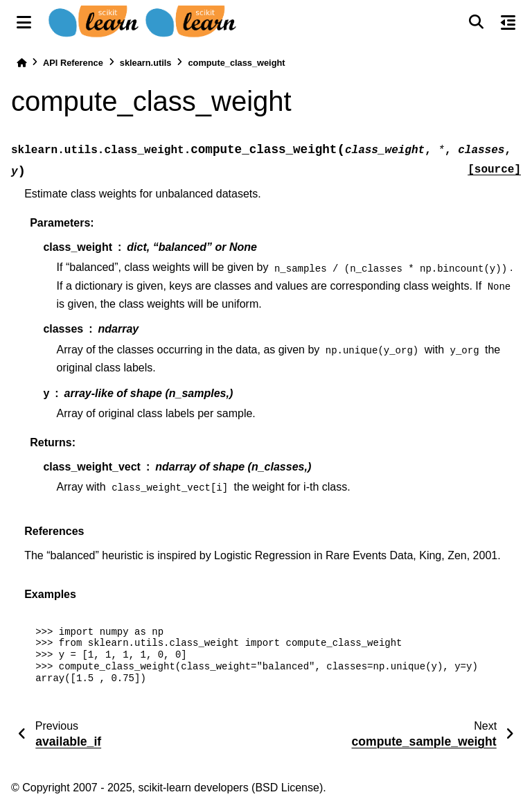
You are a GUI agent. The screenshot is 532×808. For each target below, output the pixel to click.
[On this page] (508, 22)
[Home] (21, 63)
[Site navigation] (24, 22)
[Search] (476, 22)
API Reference (73, 63)
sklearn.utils (146, 63)
